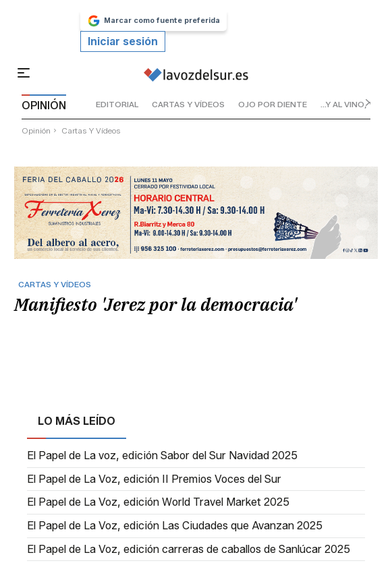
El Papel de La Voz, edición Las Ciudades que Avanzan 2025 (175, 526)
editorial (117, 104)
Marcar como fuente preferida (153, 21)
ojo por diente (273, 104)
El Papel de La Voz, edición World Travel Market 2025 (158, 502)
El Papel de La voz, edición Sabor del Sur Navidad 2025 (162, 456)
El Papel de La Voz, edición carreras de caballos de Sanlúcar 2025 (189, 550)
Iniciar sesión (123, 41)
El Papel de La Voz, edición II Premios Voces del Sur (154, 479)
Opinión (36, 130)
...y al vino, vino (355, 104)
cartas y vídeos (188, 104)
